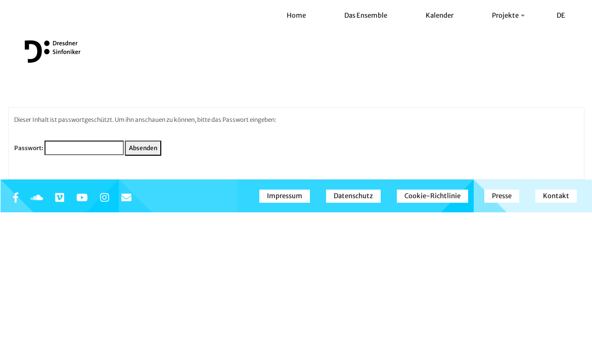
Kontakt (556, 196)
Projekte (508, 15)
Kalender (440, 15)
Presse (502, 196)
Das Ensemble (366, 15)
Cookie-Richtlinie (432, 196)
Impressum (285, 196)
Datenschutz (353, 196)
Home (296, 15)
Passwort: (69, 148)
